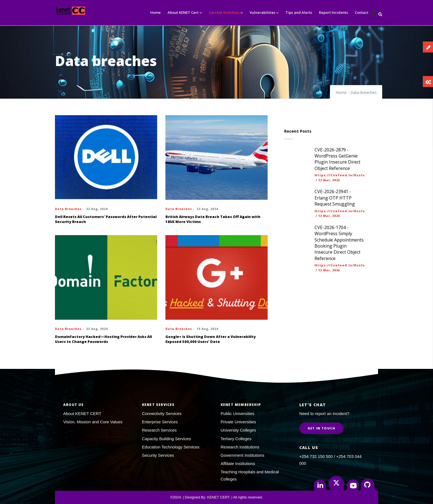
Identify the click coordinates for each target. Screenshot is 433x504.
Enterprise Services (160, 422)
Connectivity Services (162, 414)
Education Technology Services (171, 447)
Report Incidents (333, 12)
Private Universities (238, 422)
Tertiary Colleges (236, 439)
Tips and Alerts (299, 12)
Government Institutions (242, 455)
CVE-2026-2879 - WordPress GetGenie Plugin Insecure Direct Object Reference (337, 159)
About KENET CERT (82, 414)
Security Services (158, 455)
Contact (362, 12)
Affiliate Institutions (238, 464)
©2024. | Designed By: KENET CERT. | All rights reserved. (216, 497)
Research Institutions (240, 447)
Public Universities (238, 414)
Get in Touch (321, 428)
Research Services (159, 430)
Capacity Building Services (167, 439)
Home (155, 12)
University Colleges (238, 430)
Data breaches (68, 209)
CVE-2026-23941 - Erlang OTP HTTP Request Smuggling (335, 198)
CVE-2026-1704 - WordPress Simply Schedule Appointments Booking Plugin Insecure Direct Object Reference (339, 243)
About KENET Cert (185, 13)
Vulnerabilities (264, 13)
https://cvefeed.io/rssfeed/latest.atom (356, 175)
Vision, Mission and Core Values (93, 422)
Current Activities (226, 13)
